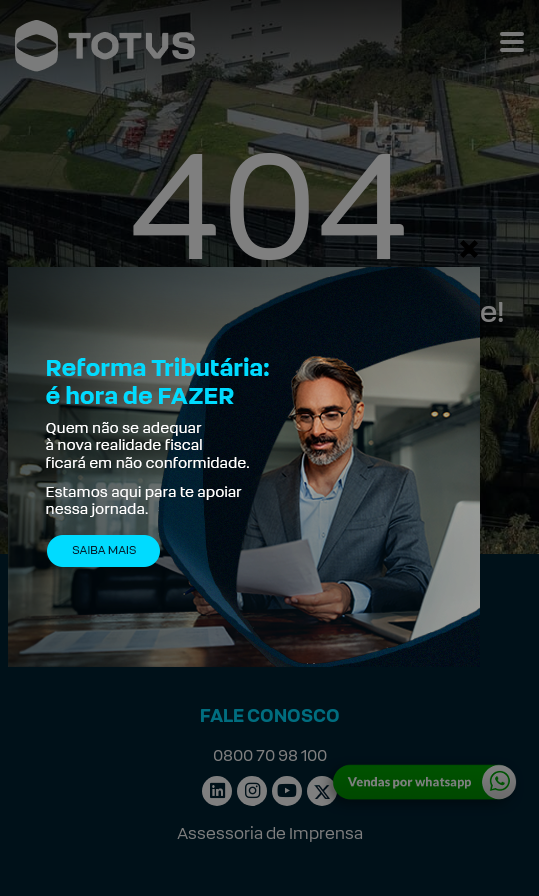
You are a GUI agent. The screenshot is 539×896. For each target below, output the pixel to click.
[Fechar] (469, 248)
